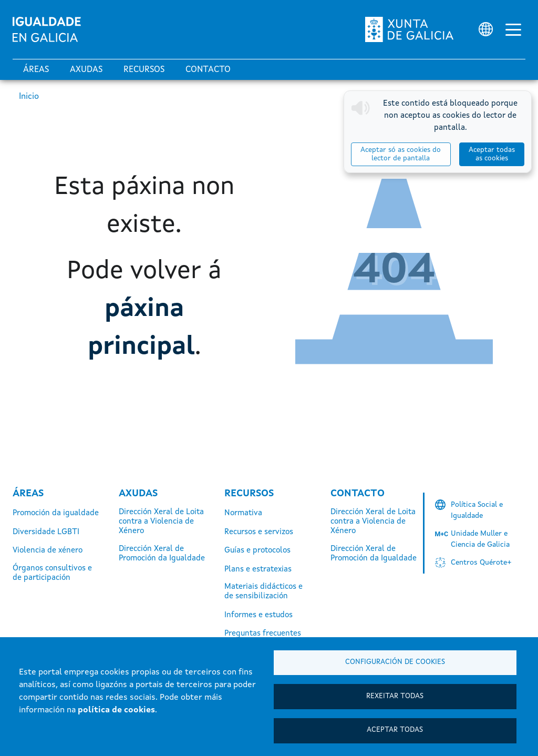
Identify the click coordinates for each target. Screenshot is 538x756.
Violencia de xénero (48, 551)
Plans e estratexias (258, 570)
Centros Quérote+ (481, 563)
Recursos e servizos (259, 532)
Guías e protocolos (257, 551)
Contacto (208, 70)
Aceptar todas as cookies (492, 154)
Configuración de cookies (395, 662)
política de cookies (116, 710)
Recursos (144, 70)
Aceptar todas (395, 730)
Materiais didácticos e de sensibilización (263, 592)
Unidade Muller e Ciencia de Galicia (480, 539)
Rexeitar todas (395, 696)
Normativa (243, 513)
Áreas (36, 70)
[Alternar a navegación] (513, 29)
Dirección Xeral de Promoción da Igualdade (162, 554)
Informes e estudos (258, 615)
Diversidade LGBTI (46, 532)
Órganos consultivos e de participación (52, 573)
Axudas (86, 70)
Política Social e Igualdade (477, 510)
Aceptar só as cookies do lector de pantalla (401, 154)
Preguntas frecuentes (263, 634)
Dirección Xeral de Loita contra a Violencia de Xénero (161, 522)
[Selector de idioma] (486, 29)
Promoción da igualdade (56, 513)
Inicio (29, 97)
